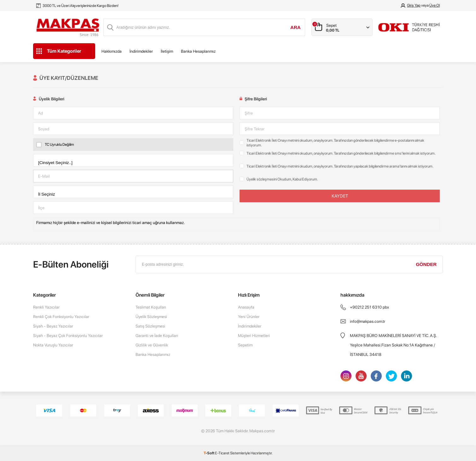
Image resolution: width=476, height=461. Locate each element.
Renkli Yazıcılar (46, 307)
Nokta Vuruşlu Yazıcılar (53, 345)
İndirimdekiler (141, 51)
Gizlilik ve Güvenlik (152, 345)
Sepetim (245, 345)
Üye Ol (435, 5)
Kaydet (340, 196)
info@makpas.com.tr (368, 321)
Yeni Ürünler (249, 317)
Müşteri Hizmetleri (254, 336)
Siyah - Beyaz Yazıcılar (53, 326)
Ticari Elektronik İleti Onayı (267, 140)
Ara (296, 27)
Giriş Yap (414, 5)
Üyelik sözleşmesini (262, 179)
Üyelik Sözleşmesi (151, 317)
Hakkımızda (112, 51)
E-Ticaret (222, 453)
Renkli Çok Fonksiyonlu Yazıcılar (61, 317)
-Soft (209, 453)
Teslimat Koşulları (151, 307)
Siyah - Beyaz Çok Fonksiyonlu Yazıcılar (68, 336)
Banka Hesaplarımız (198, 51)
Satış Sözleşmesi (150, 326)
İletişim (167, 51)
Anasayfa (246, 307)
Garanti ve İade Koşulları (157, 336)
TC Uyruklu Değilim (55, 145)
